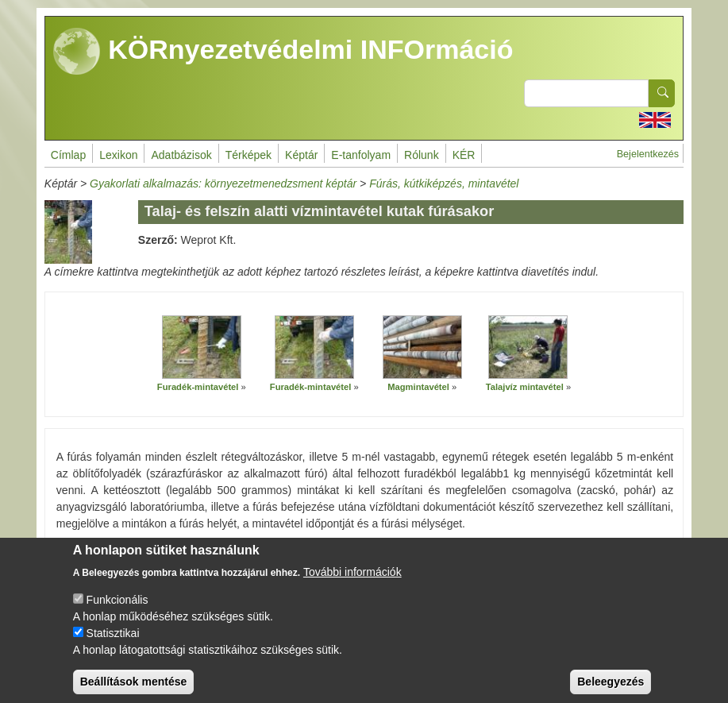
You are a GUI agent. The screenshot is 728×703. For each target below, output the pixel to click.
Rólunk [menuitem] (422, 155)
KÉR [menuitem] (464, 155)
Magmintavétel (418, 387)
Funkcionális (117, 613)
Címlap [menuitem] (68, 155)
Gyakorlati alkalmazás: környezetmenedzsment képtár (223, 183)
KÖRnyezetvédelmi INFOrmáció (283, 52)
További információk (352, 585)
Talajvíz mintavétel (525, 387)
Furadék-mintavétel (198, 387)
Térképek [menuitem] (248, 155)
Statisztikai (113, 647)
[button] (202, 348)
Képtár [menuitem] (301, 155)
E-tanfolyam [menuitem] (361, 155)
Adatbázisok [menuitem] (181, 155)
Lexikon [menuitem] (118, 155)
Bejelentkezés (648, 154)
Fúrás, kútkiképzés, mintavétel (444, 183)
